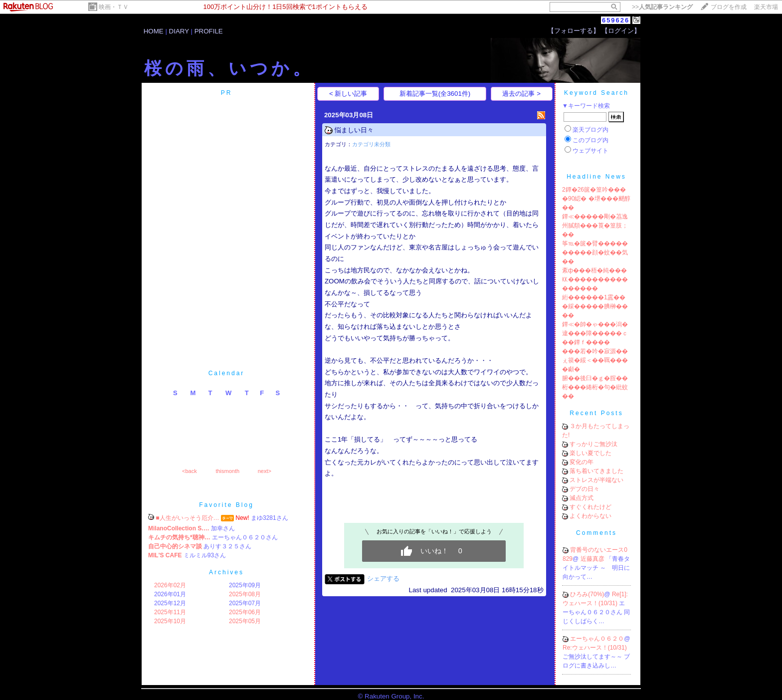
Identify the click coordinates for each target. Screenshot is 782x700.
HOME (154, 31)
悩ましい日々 (354, 130)
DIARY (179, 31)
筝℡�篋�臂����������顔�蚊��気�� (595, 252)
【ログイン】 (621, 31)
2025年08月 (245, 594)
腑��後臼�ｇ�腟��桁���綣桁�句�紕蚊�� (595, 387)
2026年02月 (170, 585)
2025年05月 (245, 621)
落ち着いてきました (596, 471)
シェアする (383, 579)
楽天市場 (766, 7)
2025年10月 (170, 621)
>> (662, 7)
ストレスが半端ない (596, 480)
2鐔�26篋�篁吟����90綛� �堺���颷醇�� (596, 199)
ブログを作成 (729, 7)
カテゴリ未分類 (371, 144)
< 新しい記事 (348, 94)
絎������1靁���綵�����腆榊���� (595, 306)
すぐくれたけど (590, 507)
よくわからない (590, 516)
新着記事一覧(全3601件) (435, 94)
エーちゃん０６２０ (597, 639)
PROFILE (209, 31)
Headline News (596, 177)
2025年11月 (170, 612)
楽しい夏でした (590, 453)
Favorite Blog (226, 505)
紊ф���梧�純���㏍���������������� (595, 279)
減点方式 (582, 498)
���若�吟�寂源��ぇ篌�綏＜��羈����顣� (595, 360)
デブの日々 (585, 489)
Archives (226, 572)
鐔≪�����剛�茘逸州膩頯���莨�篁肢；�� (595, 226)
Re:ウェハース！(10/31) (595, 648)
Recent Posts (596, 413)
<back (190, 471)
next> (265, 471)
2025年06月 (245, 612)
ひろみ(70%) (587, 594)
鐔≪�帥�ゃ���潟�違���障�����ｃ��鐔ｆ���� (595, 333)
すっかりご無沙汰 (593, 444)
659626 (616, 20)
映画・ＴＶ (114, 7)
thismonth (227, 471)
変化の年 (582, 462)
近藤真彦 (593, 559)
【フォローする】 (574, 31)
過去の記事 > (521, 94)
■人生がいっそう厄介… (187, 518)
